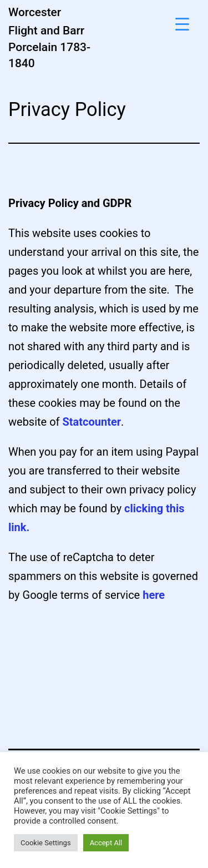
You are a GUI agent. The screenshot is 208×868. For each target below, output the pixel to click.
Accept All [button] (106, 843)
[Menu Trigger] (182, 24)
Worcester (35, 12)
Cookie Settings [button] (46, 843)
